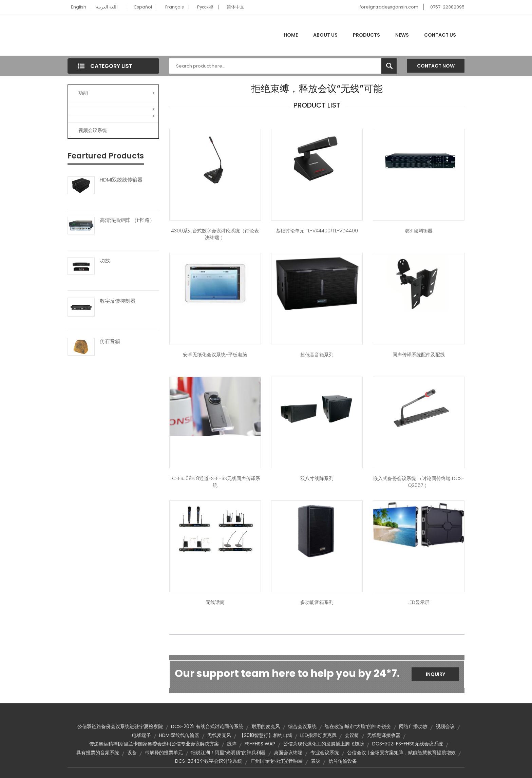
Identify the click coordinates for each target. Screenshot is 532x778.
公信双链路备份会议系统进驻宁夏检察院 (120, 726)
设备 (132, 753)
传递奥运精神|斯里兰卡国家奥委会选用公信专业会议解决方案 (154, 744)
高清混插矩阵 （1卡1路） (127, 220)
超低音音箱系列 (317, 355)
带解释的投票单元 (164, 753)
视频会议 (445, 726)
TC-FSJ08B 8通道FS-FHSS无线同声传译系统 (215, 482)
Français (175, 7)
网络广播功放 (413, 726)
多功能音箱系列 (317, 602)
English (79, 7)
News (402, 35)
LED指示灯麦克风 (318, 735)
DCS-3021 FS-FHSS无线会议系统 (408, 744)
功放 (105, 261)
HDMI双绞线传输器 (121, 180)
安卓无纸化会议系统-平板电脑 (215, 355)
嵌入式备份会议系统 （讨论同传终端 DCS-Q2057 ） (419, 482)
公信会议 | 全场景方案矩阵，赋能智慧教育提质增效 (401, 753)
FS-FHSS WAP (260, 744)
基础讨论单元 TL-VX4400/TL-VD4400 (317, 231)
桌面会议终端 (288, 753)
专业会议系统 (325, 753)
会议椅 (352, 735)
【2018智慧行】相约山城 (266, 735)
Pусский (205, 7)
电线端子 (141, 735)
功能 (117, 93)
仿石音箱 (110, 341)
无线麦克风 (219, 735)
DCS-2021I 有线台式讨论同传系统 (207, 726)
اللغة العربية (107, 7)
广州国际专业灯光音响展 (277, 761)
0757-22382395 (447, 7)
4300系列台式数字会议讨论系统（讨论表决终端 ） (215, 234)
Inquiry (435, 674)
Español (143, 7)
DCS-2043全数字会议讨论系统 (209, 761)
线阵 (232, 744)
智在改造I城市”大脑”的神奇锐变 (358, 726)
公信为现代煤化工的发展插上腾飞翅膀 (324, 744)
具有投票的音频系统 (98, 753)
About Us (325, 35)
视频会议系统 (93, 130)
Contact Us (440, 35)
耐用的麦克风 (266, 726)
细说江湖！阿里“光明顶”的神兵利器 (228, 753)
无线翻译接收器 (384, 735)
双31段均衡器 (419, 231)
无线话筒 (215, 602)
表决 (316, 761)
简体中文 (235, 7)
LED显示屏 (419, 602)
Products (366, 35)
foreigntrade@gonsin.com (389, 7)
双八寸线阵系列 (317, 478)
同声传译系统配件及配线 (419, 355)
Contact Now (436, 66)
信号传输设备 (343, 761)
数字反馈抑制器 (118, 301)
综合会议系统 (302, 726)
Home (291, 35)
